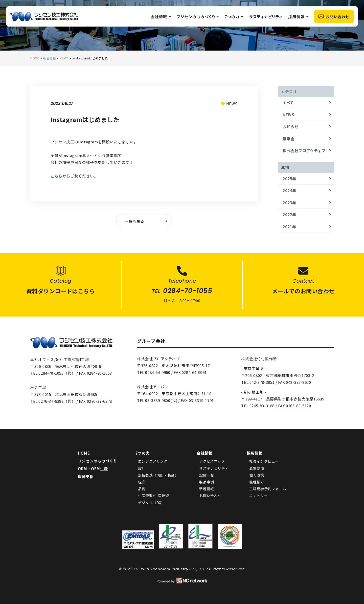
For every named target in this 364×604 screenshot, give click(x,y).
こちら (56, 176)
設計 (142, 468)
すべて (288, 103)
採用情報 (299, 17)
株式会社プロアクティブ (304, 151)
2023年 (289, 203)
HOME (84, 453)
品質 (142, 489)
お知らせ (290, 127)
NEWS (288, 115)
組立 (142, 482)
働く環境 (257, 475)
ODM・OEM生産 (93, 469)
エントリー (258, 496)
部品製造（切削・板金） (158, 475)
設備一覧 (207, 475)
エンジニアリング (153, 461)
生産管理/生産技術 (153, 496)
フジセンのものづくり (198, 17)
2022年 (289, 215)
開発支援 (86, 476)
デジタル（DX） (152, 503)
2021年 (289, 227)
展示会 (289, 139)
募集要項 (257, 468)
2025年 (289, 179)
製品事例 (207, 482)
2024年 (289, 191)
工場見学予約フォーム (268, 489)
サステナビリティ (214, 468)
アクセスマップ (212, 461)
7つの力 (234, 17)
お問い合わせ (334, 17)
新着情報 (207, 489)
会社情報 (161, 17)
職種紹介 (257, 482)
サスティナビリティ (266, 17)
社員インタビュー (264, 461)
